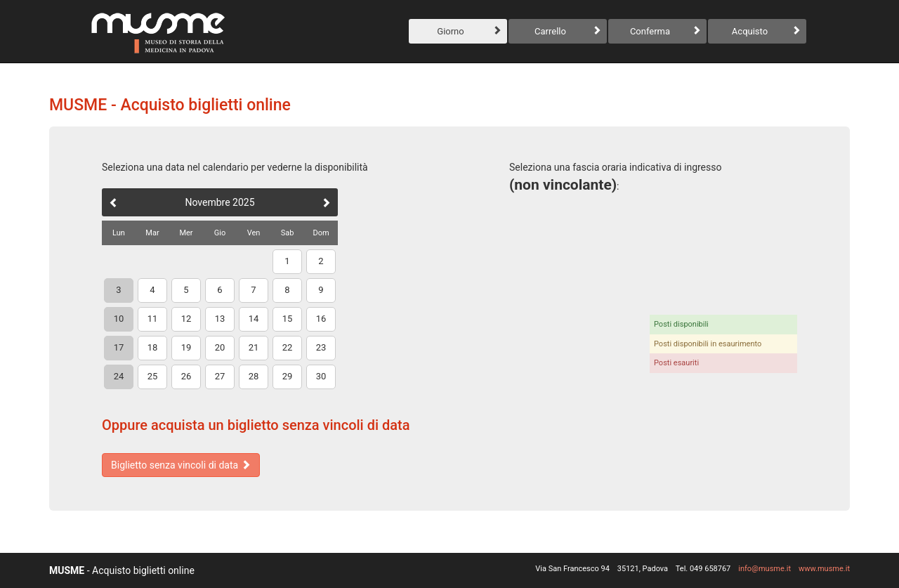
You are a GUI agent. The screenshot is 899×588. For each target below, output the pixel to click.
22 (288, 347)
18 (153, 347)
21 (254, 347)
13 (220, 319)
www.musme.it (824, 569)
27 (220, 376)
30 (321, 376)
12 (186, 319)
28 (254, 376)
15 (288, 319)
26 (186, 376)
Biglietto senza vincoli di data (181, 465)
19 (186, 347)
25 (153, 376)
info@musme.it (765, 569)
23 (321, 347)
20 (220, 347)
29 (288, 376)
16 (321, 319)
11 (153, 319)
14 (254, 319)
